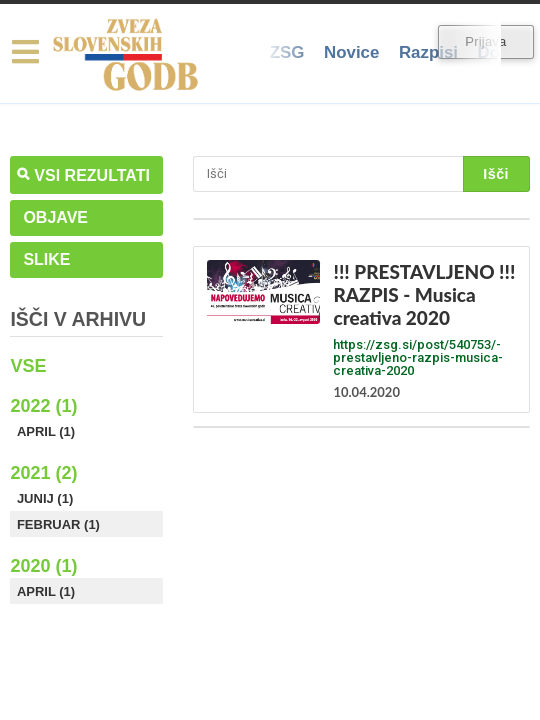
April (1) (46, 431)
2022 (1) (43, 406)
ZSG (287, 52)
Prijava (485, 41)
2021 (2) (43, 473)
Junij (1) (45, 498)
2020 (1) (43, 566)
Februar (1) (58, 524)
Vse (28, 366)
